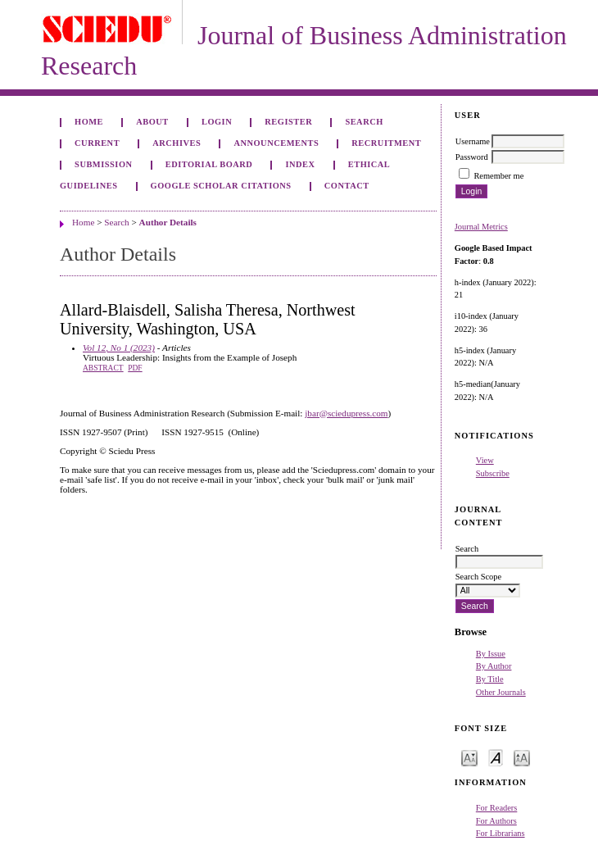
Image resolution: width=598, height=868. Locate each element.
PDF (135, 368)
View (485, 460)
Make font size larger (522, 757)
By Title (490, 679)
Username (473, 141)
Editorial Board (209, 164)
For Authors (496, 821)
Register (288, 122)
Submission (103, 164)
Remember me (498, 176)
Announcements (276, 143)
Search (364, 122)
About (152, 122)
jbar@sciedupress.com (346, 413)
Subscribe (493, 473)
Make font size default (496, 757)
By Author (494, 666)
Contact (347, 186)
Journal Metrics (481, 227)
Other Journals (501, 692)
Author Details (168, 222)
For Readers (497, 808)
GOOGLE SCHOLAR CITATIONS (221, 186)
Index (300, 164)
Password (472, 157)
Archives (177, 143)
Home (89, 122)
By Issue (491, 654)
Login (217, 122)
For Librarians (501, 833)
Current (97, 143)
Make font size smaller (469, 757)
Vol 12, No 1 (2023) (119, 348)
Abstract (103, 368)
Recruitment (386, 143)
